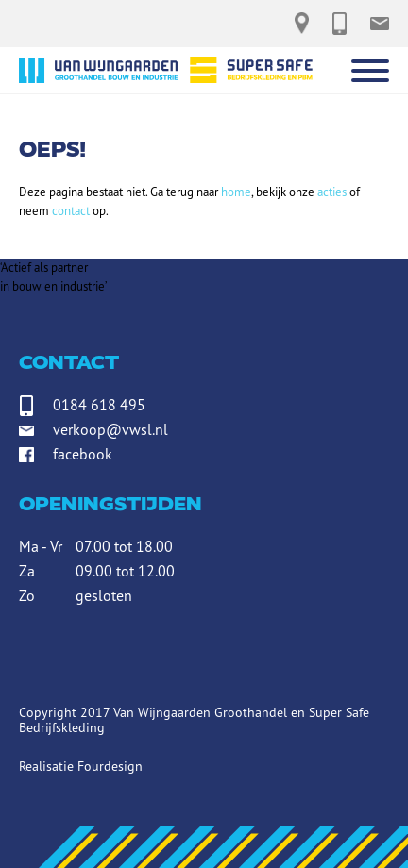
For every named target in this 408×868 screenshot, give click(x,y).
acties (332, 192)
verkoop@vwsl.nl (110, 429)
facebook (83, 454)
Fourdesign (110, 766)
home (236, 192)
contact (71, 211)
